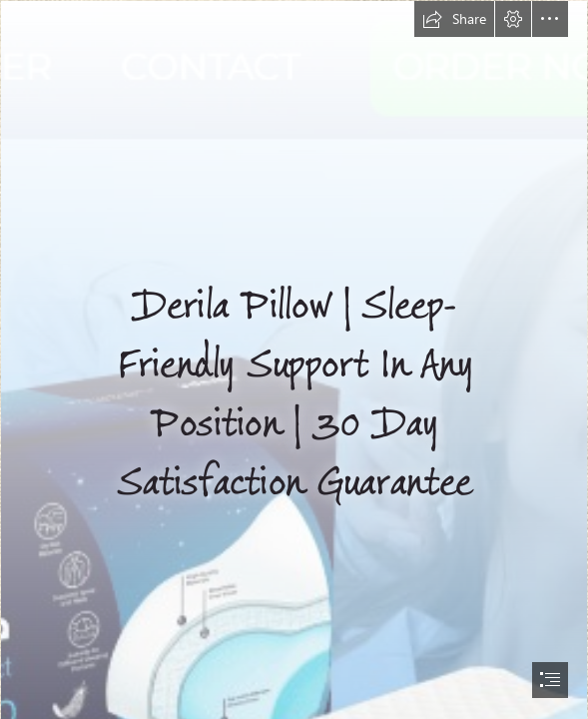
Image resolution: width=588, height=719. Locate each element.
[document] (294, 359)
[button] (454, 19)
